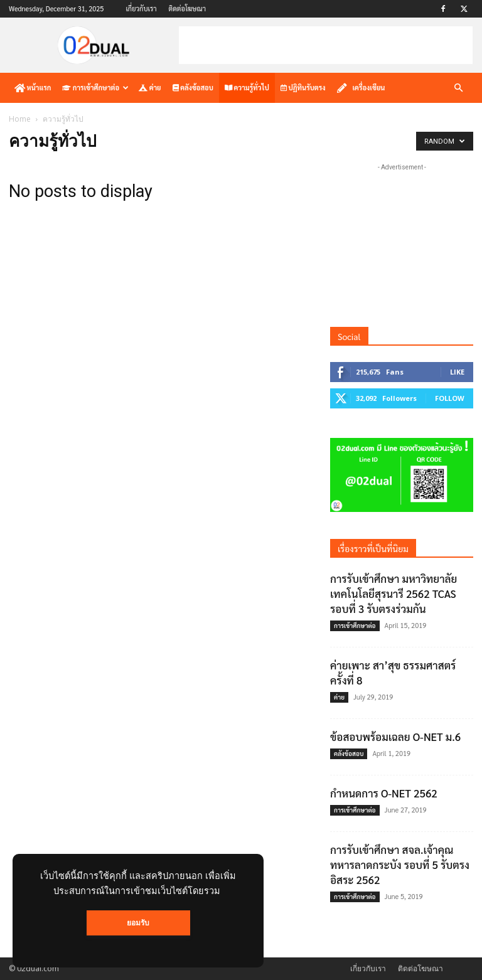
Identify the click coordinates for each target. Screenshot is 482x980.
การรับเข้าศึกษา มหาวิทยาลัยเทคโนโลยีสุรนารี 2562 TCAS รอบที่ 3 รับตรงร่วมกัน (394, 594)
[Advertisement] (326, 45)
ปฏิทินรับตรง (303, 88)
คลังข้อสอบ (193, 88)
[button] (458, 88)
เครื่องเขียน (361, 88)
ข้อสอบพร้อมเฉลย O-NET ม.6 (395, 737)
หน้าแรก (33, 88)
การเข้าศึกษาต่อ (95, 88)
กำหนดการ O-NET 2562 (384, 793)
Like (457, 372)
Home (20, 119)
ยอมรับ (138, 925)
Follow (450, 398)
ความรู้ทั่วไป (247, 88)
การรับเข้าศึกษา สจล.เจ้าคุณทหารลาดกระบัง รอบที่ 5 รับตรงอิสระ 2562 (400, 865)
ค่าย (150, 88)
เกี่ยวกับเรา (141, 8)
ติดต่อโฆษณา (187, 8)
